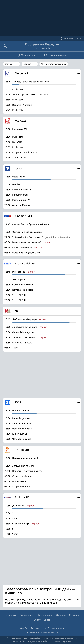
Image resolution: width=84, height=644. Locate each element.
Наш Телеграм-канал (53, 628)
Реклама (35, 628)
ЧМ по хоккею (45, 615)
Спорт (37, 620)
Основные (11, 615)
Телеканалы (26, 55)
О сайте (24, 628)
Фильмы (61, 615)
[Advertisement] (42, 375)
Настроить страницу (55, 64)
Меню (79, 73)
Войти (47, 620)
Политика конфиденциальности (42, 632)
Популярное (27, 615)
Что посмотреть (56, 55)
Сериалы (74, 615)
